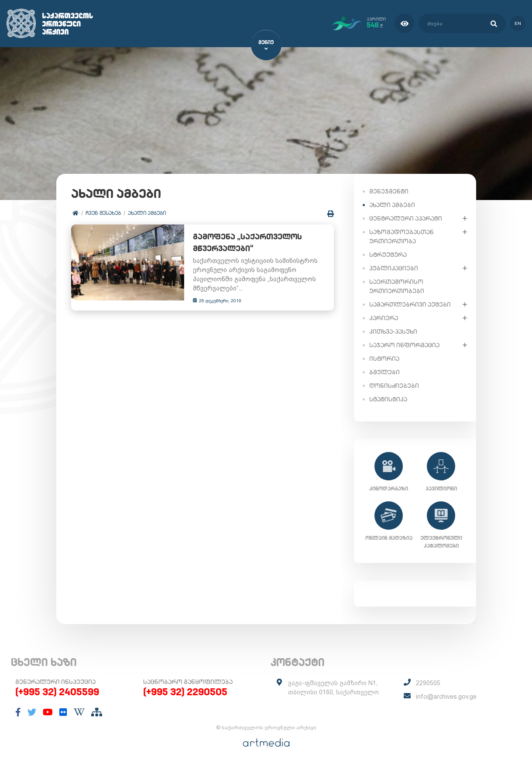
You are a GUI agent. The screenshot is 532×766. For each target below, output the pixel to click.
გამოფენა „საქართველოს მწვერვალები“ (244, 243)
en (518, 23)
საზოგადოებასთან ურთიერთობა (402, 236)
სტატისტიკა (388, 399)
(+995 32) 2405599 (57, 692)
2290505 (428, 683)
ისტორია (384, 358)
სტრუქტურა (388, 254)
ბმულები (384, 372)
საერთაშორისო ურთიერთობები (397, 286)
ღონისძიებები (394, 385)
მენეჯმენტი (389, 191)
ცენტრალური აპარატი (406, 218)
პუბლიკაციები (394, 268)
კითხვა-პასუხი (393, 331)
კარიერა (384, 317)
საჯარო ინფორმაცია (404, 345)
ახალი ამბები (147, 213)
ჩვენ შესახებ (104, 213)
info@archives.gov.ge (446, 697)
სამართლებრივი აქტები (410, 304)
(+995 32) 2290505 (185, 692)
